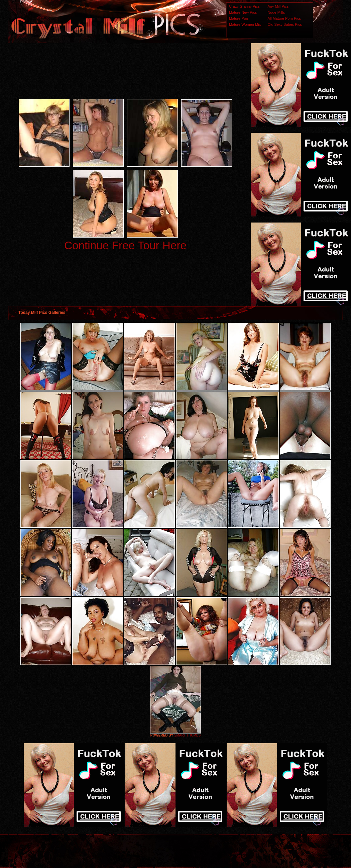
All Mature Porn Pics (284, 18)
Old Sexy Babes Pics (285, 24)
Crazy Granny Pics (244, 6)
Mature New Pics (243, 12)
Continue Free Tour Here (125, 245)
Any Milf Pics (278, 6)
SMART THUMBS (187, 735)
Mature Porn (239, 18)
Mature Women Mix (245, 24)
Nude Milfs (276, 12)
